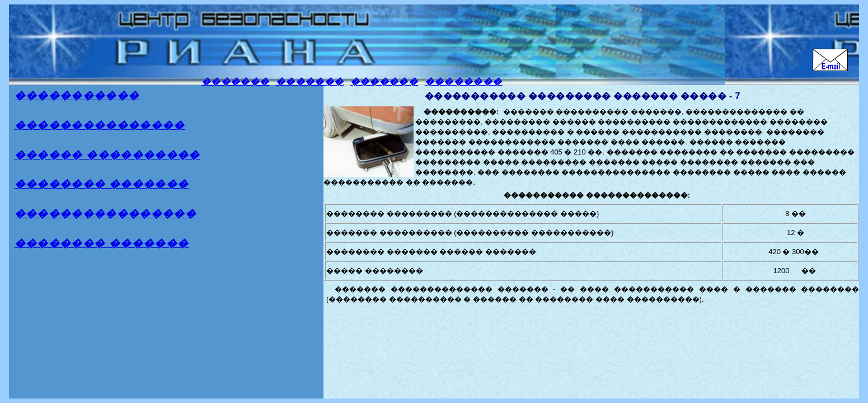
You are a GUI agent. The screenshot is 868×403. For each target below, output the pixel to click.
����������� (77, 95)
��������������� (100, 125)
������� (235, 81)
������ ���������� (107, 155)
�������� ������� (102, 184)
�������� (464, 81)
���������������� (105, 214)
